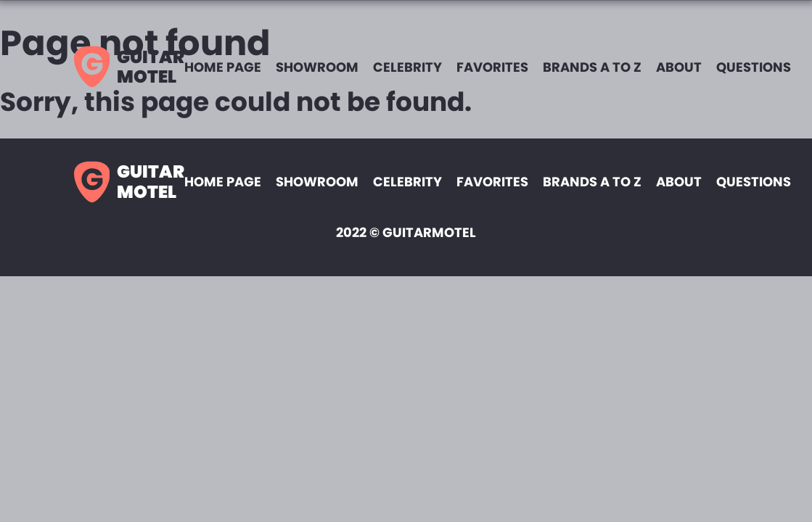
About (679, 67)
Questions (754, 67)
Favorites (492, 67)
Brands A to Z (592, 67)
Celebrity (407, 67)
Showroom (317, 67)
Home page (223, 67)
